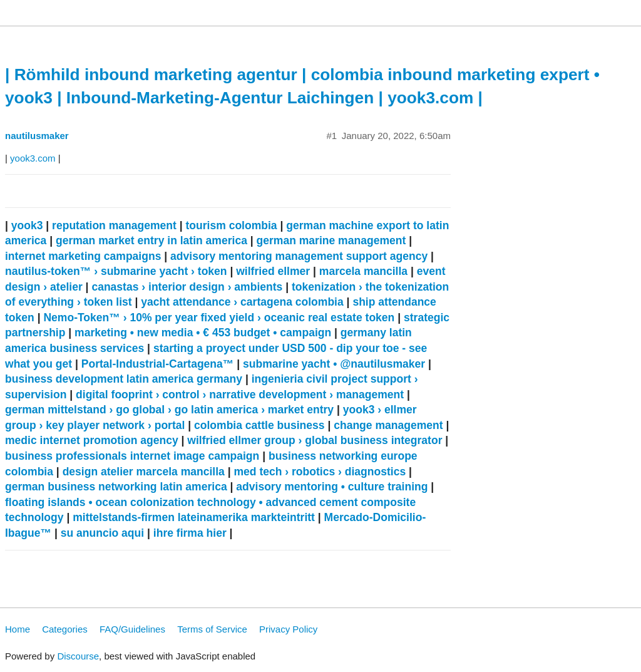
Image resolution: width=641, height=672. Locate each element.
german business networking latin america (116, 487)
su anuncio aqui (102, 533)
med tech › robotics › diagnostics (320, 472)
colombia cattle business (259, 425)
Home (18, 629)
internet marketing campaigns (83, 256)
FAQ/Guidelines (132, 629)
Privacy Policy (288, 629)
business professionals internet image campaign (132, 456)
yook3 (27, 225)
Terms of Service (212, 629)
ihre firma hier (190, 533)
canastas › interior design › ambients (187, 287)
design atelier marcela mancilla (144, 472)
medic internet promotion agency (92, 440)
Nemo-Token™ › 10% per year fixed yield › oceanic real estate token (219, 318)
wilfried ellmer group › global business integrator (315, 440)
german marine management (331, 240)
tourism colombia (231, 225)
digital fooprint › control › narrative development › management (240, 395)
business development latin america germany (124, 379)
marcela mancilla (363, 271)
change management (388, 425)
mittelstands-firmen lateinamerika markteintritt (194, 517)
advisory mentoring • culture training (332, 487)
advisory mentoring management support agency (299, 256)
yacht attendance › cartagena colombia (242, 302)
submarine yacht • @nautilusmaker (334, 364)
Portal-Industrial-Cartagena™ (158, 364)
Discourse (78, 656)
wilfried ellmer (273, 271)
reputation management (114, 225)
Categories (65, 629)
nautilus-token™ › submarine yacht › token (116, 271)
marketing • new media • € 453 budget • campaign (203, 333)
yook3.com (33, 158)
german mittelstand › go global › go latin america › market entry (169, 410)
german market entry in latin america (151, 240)
